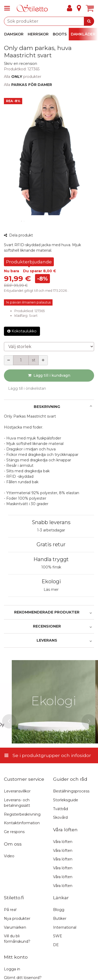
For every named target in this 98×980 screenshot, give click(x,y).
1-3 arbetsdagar (51, 530)
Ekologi (51, 581)
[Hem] (32, 8)
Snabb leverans (51, 522)
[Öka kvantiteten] (43, 360)
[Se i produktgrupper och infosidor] (9, 8)
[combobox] (49, 21)
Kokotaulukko (22, 331)
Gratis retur (51, 544)
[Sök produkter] (49, 21)
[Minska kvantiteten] (9, 360)
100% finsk (51, 567)
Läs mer (51, 590)
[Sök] (89, 21)
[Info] (79, 8)
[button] (21, 64)
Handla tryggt (51, 559)
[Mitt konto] (70, 8)
